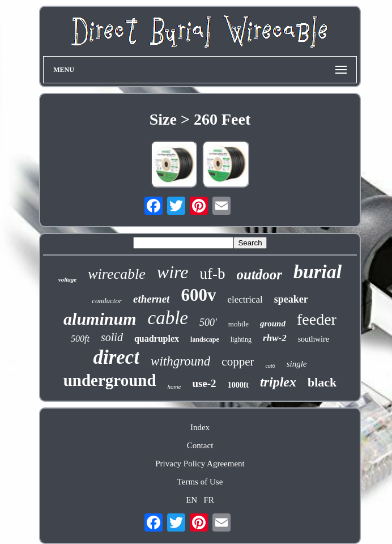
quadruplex (157, 339)
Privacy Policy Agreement (200, 464)
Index (200, 427)
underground (110, 380)
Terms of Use (200, 482)
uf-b (213, 274)
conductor (107, 301)
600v (198, 295)
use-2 (204, 383)
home (174, 386)
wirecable (117, 274)
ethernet (151, 299)
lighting (241, 339)
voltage (67, 279)
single (297, 364)
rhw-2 (275, 338)
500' (208, 322)
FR (208, 500)
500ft (80, 339)
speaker (291, 299)
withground (180, 361)
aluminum (100, 319)
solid (112, 337)
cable (168, 318)
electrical (245, 299)
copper (238, 362)
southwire (314, 339)
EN (191, 500)
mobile (238, 324)
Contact (200, 445)
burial (318, 272)
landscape (205, 339)
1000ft (238, 385)
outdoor (260, 275)
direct (116, 357)
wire (173, 272)
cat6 (270, 366)
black (322, 382)
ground (273, 324)
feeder (317, 319)
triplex (278, 382)
